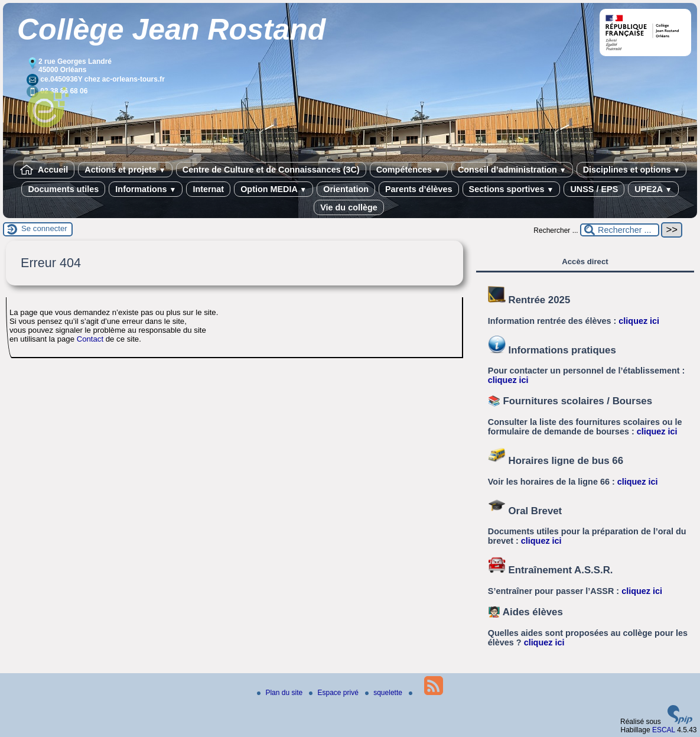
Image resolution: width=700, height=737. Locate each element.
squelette (385, 693)
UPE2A (653, 189)
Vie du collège (349, 207)
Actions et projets (125, 170)
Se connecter (44, 228)
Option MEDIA (274, 189)
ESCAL (664, 730)
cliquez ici (639, 321)
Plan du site (281, 693)
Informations (146, 189)
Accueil (44, 170)
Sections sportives (512, 189)
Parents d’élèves (419, 189)
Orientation (346, 189)
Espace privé (335, 693)
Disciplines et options (632, 170)
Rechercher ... (556, 230)
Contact (90, 339)
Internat (208, 189)
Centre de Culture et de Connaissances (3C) (271, 170)
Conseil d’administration (512, 170)
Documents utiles (63, 189)
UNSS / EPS (594, 189)
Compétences (409, 170)
